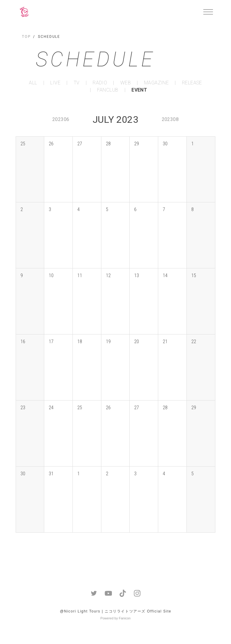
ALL (33, 83)
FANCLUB (108, 90)
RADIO (100, 83)
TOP (26, 37)
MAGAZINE (156, 83)
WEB (126, 83)
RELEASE (192, 83)
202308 (170, 119)
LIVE (55, 83)
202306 (61, 119)
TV (77, 83)
